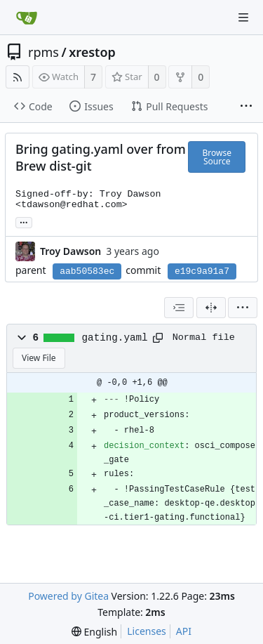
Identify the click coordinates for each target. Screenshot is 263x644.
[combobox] (179, 308)
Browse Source (216, 157)
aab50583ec (87, 271)
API (184, 631)
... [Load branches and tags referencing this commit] (24, 222)
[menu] (243, 308)
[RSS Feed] (18, 77)
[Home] (27, 18)
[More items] (246, 107)
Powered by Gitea (68, 596)
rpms (43, 52)
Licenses (147, 631)
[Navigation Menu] (243, 18)
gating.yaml (115, 338)
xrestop (92, 52)
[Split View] (211, 308)
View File (39, 358)
